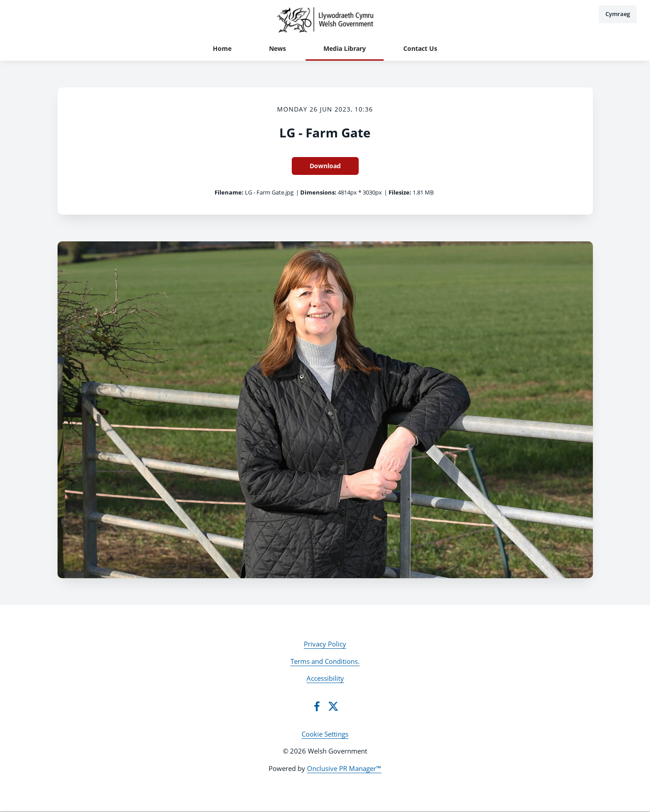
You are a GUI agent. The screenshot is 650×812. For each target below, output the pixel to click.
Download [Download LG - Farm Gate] (325, 166)
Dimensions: (318, 192)
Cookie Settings (325, 734)
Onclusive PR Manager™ (344, 768)
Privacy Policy (325, 644)
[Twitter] (333, 706)
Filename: (229, 192)
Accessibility (325, 678)
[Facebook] (317, 706)
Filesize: (400, 192)
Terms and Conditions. (325, 661)
